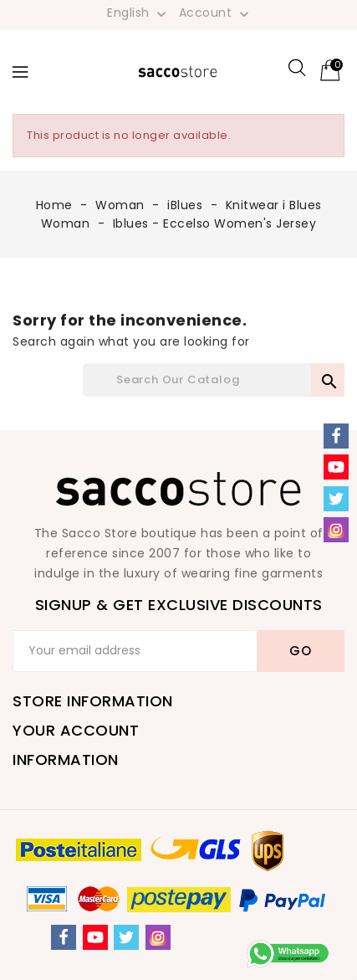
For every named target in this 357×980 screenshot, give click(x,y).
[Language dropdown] (138, 13)
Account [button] (216, 13)
